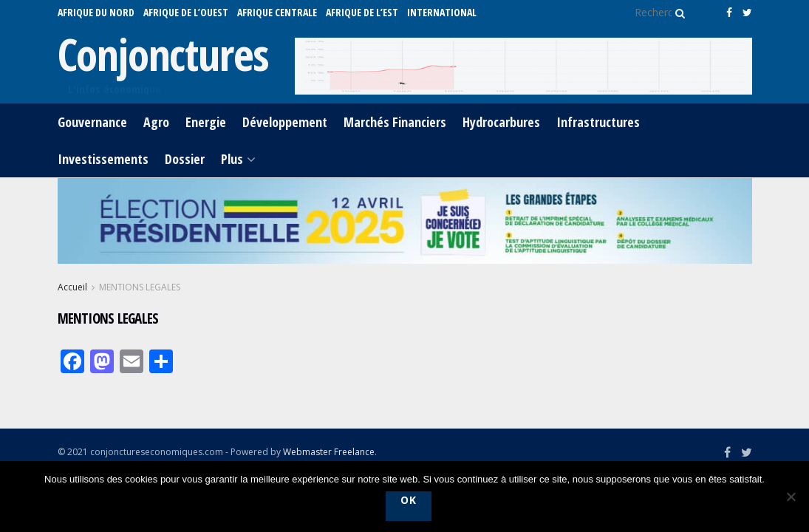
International (442, 12)
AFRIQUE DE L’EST (362, 12)
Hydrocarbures (501, 122)
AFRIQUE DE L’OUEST (186, 12)
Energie (206, 122)
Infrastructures (598, 122)
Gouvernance (92, 122)
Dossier (185, 159)
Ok (409, 500)
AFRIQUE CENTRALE (277, 12)
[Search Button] (677, 13)
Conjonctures (164, 54)
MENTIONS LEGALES (140, 287)
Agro (156, 122)
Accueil (72, 287)
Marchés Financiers (395, 122)
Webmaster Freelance (329, 452)
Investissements (103, 159)
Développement (285, 122)
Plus (232, 159)
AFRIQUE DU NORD (96, 12)
